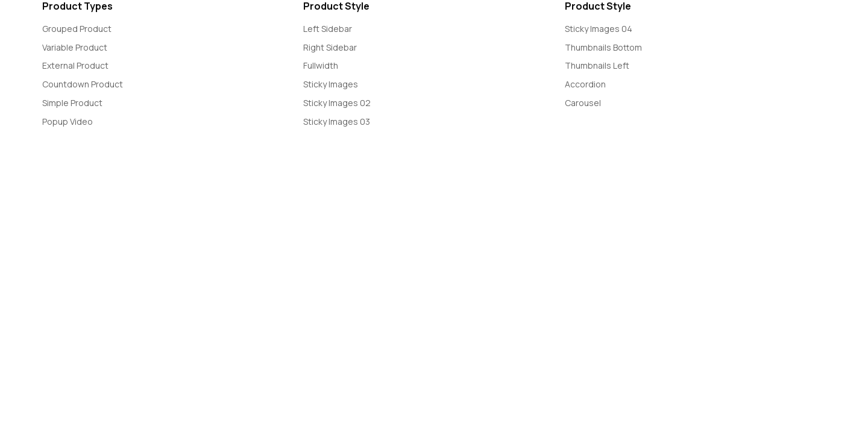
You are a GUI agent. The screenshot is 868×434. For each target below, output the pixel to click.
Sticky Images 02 (337, 103)
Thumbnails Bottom (603, 47)
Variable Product (75, 47)
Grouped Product (77, 29)
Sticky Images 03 (337, 121)
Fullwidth (321, 65)
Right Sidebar (330, 47)
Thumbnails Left (597, 65)
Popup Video (68, 121)
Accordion (585, 84)
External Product (75, 65)
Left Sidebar (328, 29)
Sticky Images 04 (599, 29)
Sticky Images (331, 84)
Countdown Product (83, 84)
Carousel (583, 103)
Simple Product (72, 103)
